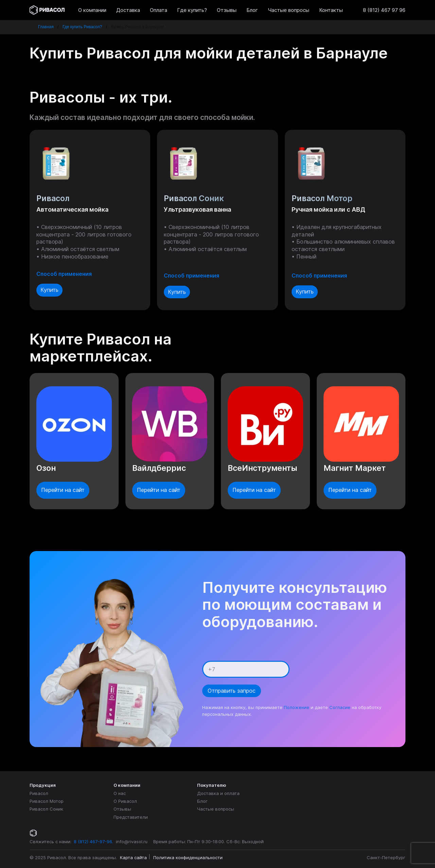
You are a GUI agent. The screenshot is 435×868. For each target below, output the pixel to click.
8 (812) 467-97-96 (93, 842)
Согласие (340, 707)
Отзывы (122, 809)
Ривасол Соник (46, 809)
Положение (297, 707)
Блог (202, 801)
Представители (131, 817)
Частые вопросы (216, 809)
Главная (46, 27)
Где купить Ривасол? (82, 27)
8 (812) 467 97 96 (384, 10)
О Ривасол (125, 801)
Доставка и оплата (218, 793)
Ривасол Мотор (47, 801)
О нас (120, 793)
